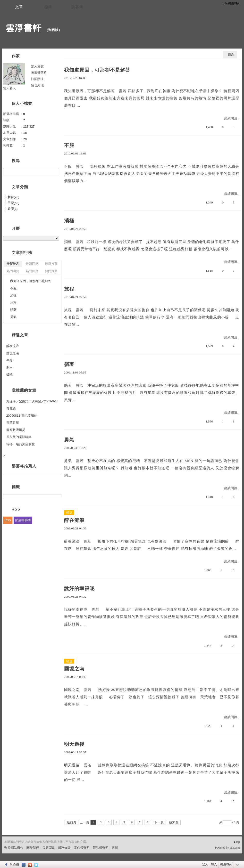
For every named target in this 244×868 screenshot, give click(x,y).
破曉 (9, 375)
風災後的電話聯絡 (19, 437)
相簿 (48, 7)
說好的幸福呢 (79, 588)
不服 (69, 145)
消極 (69, 221)
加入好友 (37, 66)
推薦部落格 (39, 73)
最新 (231, 54)
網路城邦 (226, 864)
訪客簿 (77, 7)
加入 (214, 864)
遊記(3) (13, 209)
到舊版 (53, 30)
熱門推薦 (51, 271)
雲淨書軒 (24, 28)
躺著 (69, 364)
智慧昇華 (13, 423)
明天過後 (74, 744)
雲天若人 (9, 88)
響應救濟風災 (16, 430)
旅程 (69, 289)
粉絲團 (14, 864)
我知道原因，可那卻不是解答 (97, 70)
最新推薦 (51, 264)
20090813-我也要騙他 (22, 416)
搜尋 (55, 171)
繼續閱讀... (232, 118)
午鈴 (9, 360)
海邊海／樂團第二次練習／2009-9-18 (32, 401)
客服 (115, 848)
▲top (236, 842)
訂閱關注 (37, 79)
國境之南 (74, 669)
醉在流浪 (74, 520)
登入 (205, 864)
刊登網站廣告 (14, 848)
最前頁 (72, 822)
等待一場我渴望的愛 (21, 444)
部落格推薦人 (24, 466)
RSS (8, 520)
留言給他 (37, 85)
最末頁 (174, 822)
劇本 (9, 368)
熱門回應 (32, 271)
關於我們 (33, 848)
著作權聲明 (82, 848)
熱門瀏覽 (13, 271)
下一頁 (159, 822)
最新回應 (32, 264)
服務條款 (64, 848)
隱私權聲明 (101, 848)
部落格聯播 (23, 520)
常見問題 (49, 848)
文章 (19, 7)
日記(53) (13, 203)
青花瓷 (11, 408)
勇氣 (69, 440)
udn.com (235, 848)
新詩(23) (13, 197)
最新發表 (13, 264)
